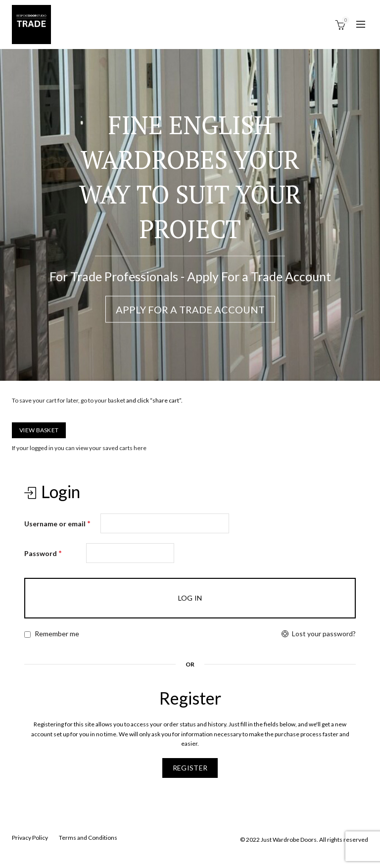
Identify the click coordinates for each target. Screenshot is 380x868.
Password (43, 553)
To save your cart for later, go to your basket (69, 400)
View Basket (39, 430)
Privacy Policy (30, 838)
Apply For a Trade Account (190, 309)
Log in (190, 598)
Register (190, 768)
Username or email (57, 523)
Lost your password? (324, 634)
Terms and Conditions (88, 838)
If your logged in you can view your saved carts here (79, 448)
